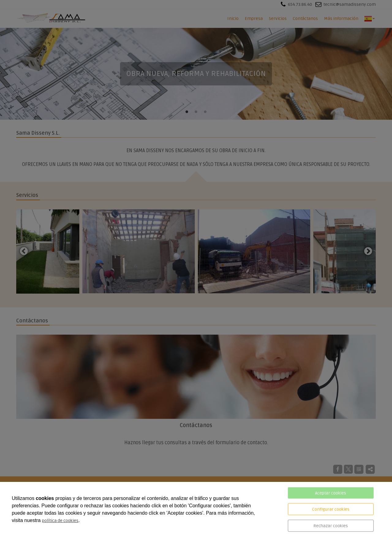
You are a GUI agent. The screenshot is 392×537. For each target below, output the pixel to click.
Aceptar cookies (331, 493)
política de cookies (60, 521)
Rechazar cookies (331, 526)
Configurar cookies (331, 509)
